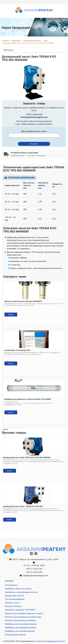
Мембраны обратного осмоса (18, 589)
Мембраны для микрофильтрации (20, 628)
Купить (11, 315)
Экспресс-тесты (12, 603)
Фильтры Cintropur (13, 606)
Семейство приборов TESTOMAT (20, 610)
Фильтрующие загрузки (15, 635)
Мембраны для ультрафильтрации (21, 624)
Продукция (16, 41)
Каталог (9, 50)
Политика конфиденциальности (51, 641)
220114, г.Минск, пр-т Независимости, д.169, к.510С (34, 559)
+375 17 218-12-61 (34, 115)
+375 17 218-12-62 (34, 572)
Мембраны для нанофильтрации (20, 631)
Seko (46, 41)
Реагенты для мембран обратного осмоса (24, 613)
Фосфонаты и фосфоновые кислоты (21, 592)
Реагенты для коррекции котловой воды (23, 617)
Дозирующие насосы (32, 41)
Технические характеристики (21, 177)
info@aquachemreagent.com (34, 576)
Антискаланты (11, 585)
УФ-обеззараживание (15, 599)
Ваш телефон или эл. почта (34, 131)
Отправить (34, 144)
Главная (5, 41)
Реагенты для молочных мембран (20, 620)
